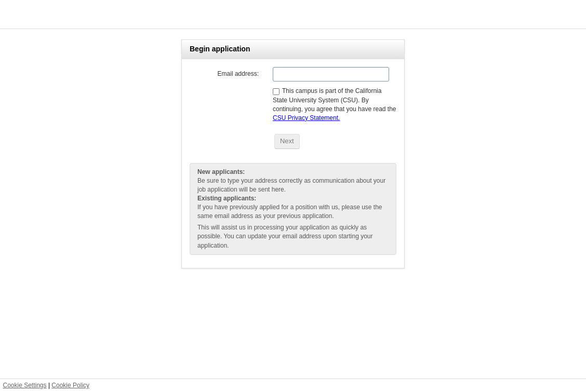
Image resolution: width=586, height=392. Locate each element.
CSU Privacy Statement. (306, 118)
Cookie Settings (25, 385)
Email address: (238, 74)
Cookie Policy (70, 385)
